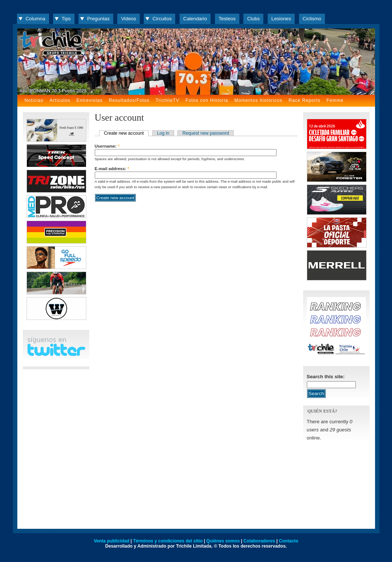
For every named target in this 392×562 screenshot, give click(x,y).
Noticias (34, 100)
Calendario (195, 19)
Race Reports (304, 100)
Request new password (206, 133)
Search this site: (326, 377)
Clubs (253, 19)
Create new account (124, 133)
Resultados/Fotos (129, 100)
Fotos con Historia (207, 100)
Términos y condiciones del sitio (168, 541)
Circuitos (162, 19)
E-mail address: (112, 169)
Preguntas (98, 19)
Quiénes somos (223, 541)
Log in (163, 133)
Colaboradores (259, 541)
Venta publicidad (112, 541)
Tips (66, 19)
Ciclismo (312, 19)
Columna (35, 19)
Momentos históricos (258, 100)
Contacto (289, 541)
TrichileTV (167, 100)
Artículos (60, 100)
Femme (335, 100)
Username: (107, 146)
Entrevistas (89, 100)
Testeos (227, 19)
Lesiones (281, 19)
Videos (129, 19)
